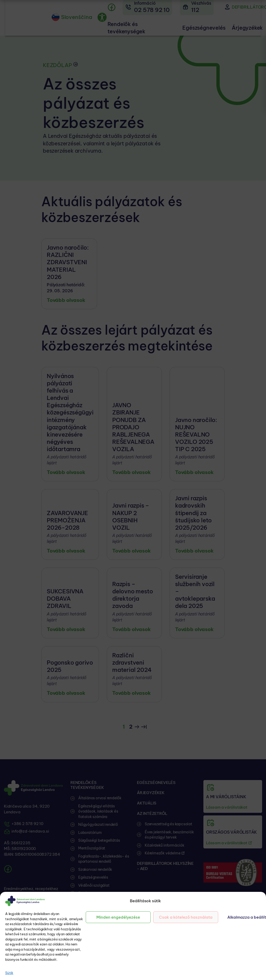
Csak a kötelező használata (186, 917)
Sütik (9, 973)
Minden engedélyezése (118, 917)
